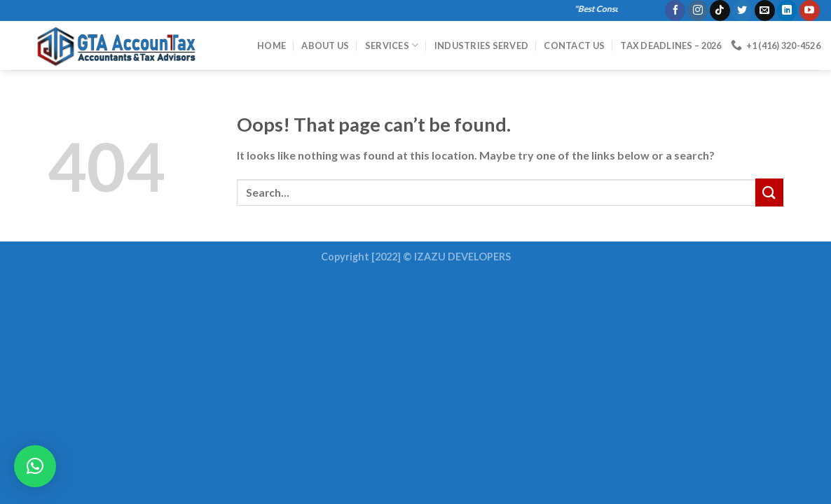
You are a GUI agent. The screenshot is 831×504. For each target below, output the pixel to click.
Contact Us (574, 45)
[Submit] (769, 192)
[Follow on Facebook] (675, 10)
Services (392, 45)
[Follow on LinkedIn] (787, 10)
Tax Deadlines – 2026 (671, 45)
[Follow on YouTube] (810, 10)
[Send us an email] (765, 10)
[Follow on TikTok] (720, 10)
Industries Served (481, 45)
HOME (272, 45)
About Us (325, 45)
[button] (35, 466)
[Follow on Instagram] (698, 10)
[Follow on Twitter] (742, 10)
